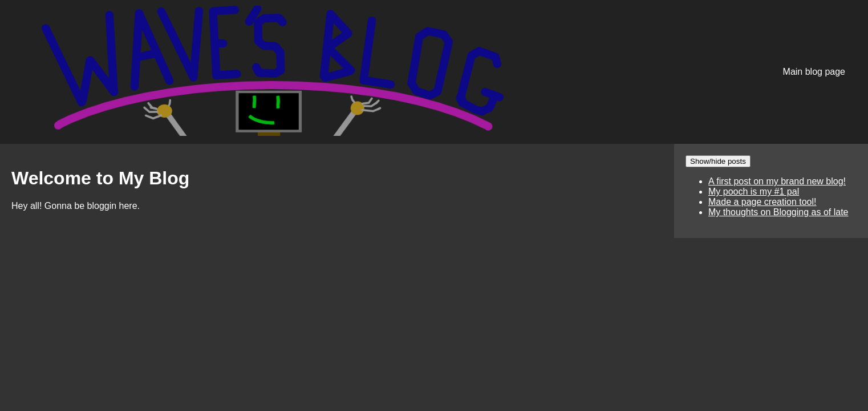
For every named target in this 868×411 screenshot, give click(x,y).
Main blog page (814, 72)
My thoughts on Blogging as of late (778, 212)
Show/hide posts (718, 161)
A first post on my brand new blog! (777, 181)
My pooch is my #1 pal (754, 192)
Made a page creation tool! (762, 202)
